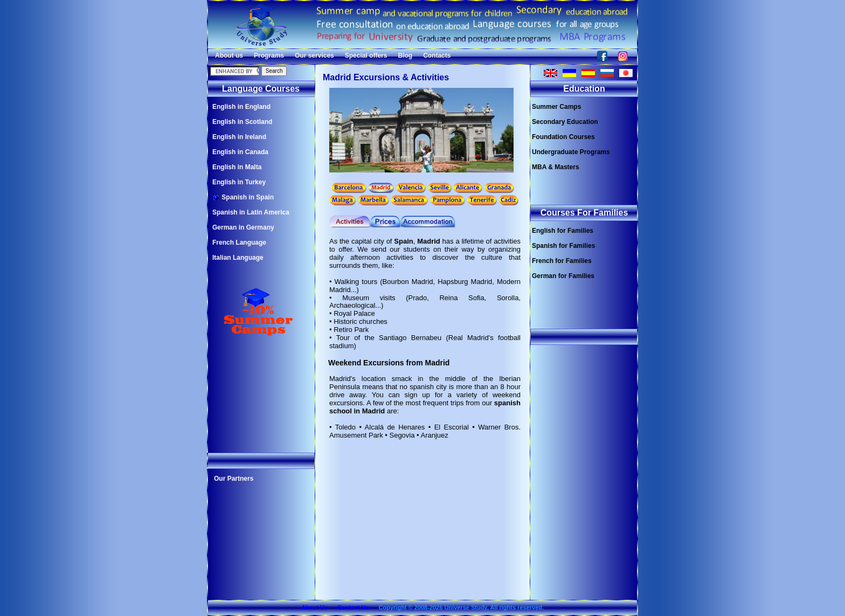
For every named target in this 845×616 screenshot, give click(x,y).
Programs (269, 56)
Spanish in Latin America (251, 212)
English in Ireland (239, 137)
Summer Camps (556, 107)
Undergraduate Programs (571, 152)
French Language (239, 243)
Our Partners (234, 479)
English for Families (563, 231)
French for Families (562, 261)
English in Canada (240, 152)
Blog (405, 56)
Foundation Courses (563, 137)
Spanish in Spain (243, 198)
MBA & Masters (556, 167)
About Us (314, 607)
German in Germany (243, 227)
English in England (241, 107)
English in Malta (237, 167)
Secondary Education (565, 122)
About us (229, 56)
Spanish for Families (563, 246)
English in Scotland (242, 122)
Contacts (437, 56)
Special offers (366, 56)
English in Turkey (239, 182)
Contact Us (353, 607)
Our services (314, 56)
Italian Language (238, 258)
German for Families (563, 276)
